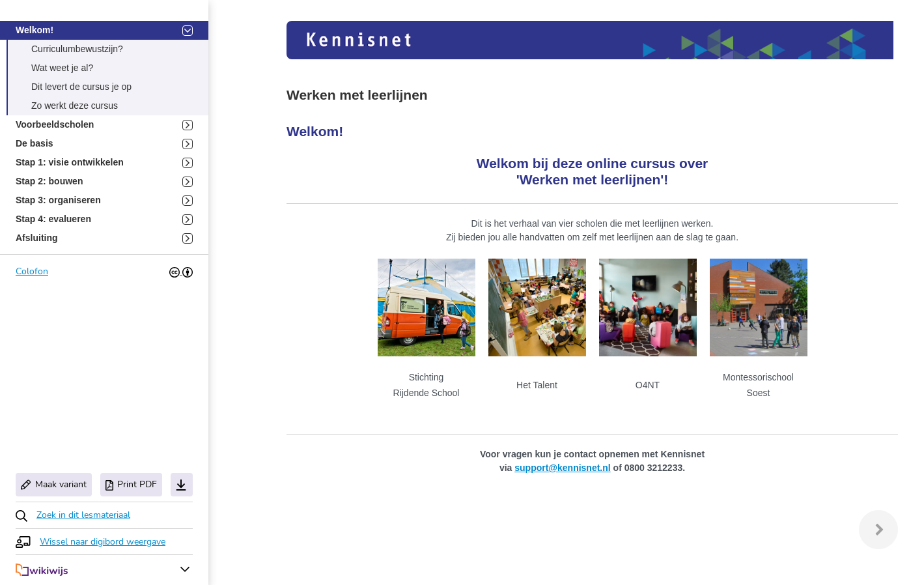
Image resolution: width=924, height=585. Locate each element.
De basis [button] (104, 144)
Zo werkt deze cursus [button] (75, 106)
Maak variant (54, 484)
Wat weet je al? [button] (62, 68)
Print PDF (131, 485)
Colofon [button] (32, 271)
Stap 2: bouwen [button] (104, 181)
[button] (73, 515)
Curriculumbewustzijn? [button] (77, 49)
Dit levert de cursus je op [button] (81, 87)
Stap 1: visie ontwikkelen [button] (104, 163)
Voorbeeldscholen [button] (104, 125)
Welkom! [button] (104, 30)
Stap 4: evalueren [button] (104, 219)
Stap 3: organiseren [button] (104, 200)
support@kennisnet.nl (562, 468)
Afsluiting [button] (104, 238)
